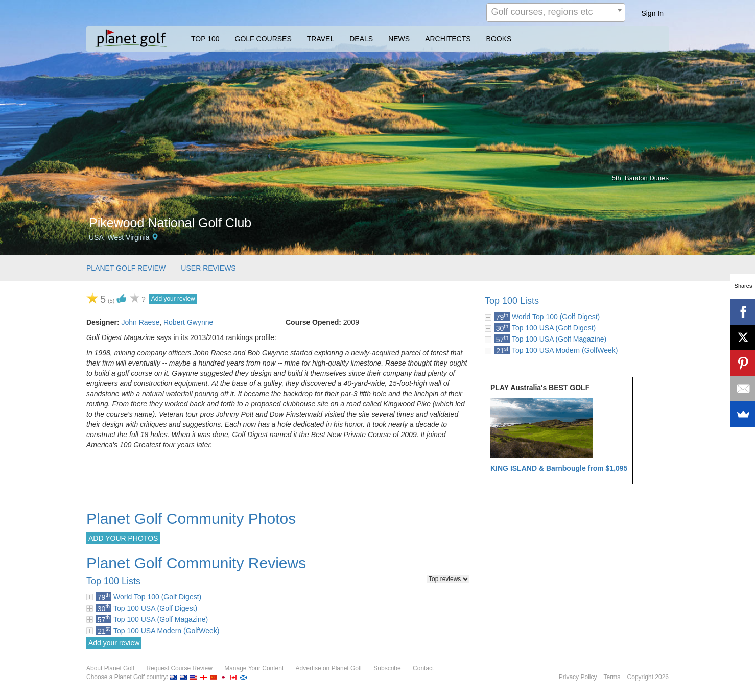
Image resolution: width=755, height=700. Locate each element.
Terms (612, 677)
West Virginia (129, 237)
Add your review (173, 299)
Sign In (652, 13)
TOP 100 (205, 39)
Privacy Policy (578, 677)
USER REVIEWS (208, 268)
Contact (423, 668)
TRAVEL (321, 39)
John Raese (140, 322)
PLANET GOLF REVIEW (126, 268)
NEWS (399, 39)
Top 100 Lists (512, 301)
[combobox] (556, 13)
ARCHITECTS (448, 39)
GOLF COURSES (263, 39)
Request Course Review (179, 668)
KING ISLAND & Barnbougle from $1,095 (559, 468)
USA (96, 237)
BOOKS (499, 39)
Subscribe (387, 668)
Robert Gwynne (188, 322)
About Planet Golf (110, 668)
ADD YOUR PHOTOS (123, 538)
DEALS (361, 39)
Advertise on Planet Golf (329, 668)
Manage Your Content (254, 668)
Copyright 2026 (648, 677)
